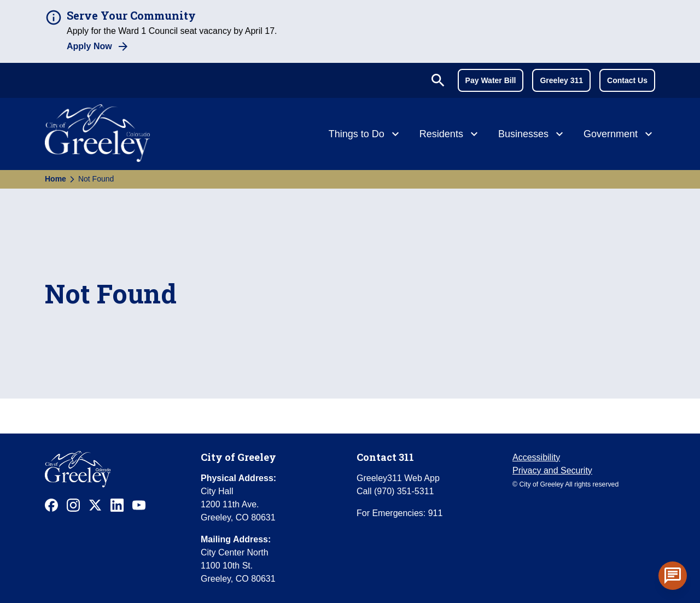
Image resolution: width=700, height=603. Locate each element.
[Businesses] (532, 135)
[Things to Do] (365, 135)
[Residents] (450, 135)
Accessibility (536, 457)
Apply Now (89, 46)
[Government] (619, 135)
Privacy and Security (552, 470)
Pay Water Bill (491, 80)
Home (56, 179)
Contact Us (627, 80)
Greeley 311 (561, 80)
